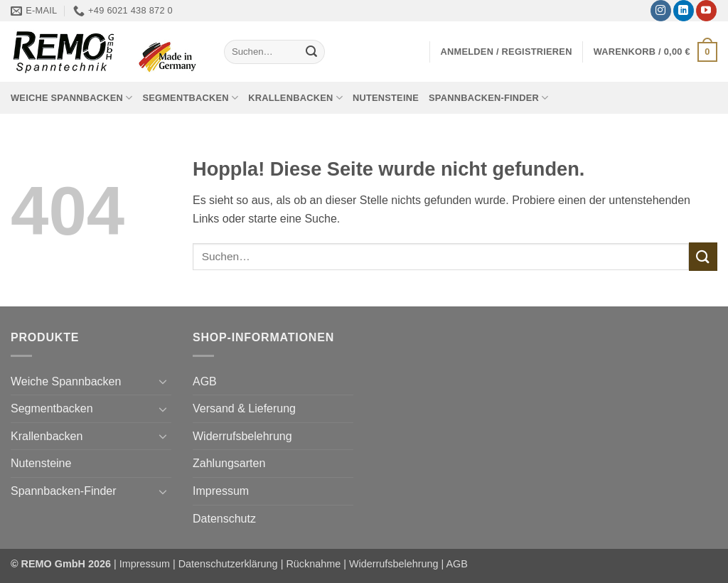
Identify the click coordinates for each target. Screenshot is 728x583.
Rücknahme (313, 564)
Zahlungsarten (229, 463)
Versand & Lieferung (244, 408)
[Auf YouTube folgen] (706, 11)
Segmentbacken (190, 98)
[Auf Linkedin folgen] (684, 11)
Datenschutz (224, 519)
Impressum (221, 491)
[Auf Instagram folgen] (661, 11)
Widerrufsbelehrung (242, 436)
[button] (507, 52)
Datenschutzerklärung (228, 564)
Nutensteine (386, 98)
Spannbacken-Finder (489, 98)
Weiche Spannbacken (71, 98)
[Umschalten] (163, 381)
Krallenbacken (295, 98)
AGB (205, 381)
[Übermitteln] (311, 52)
